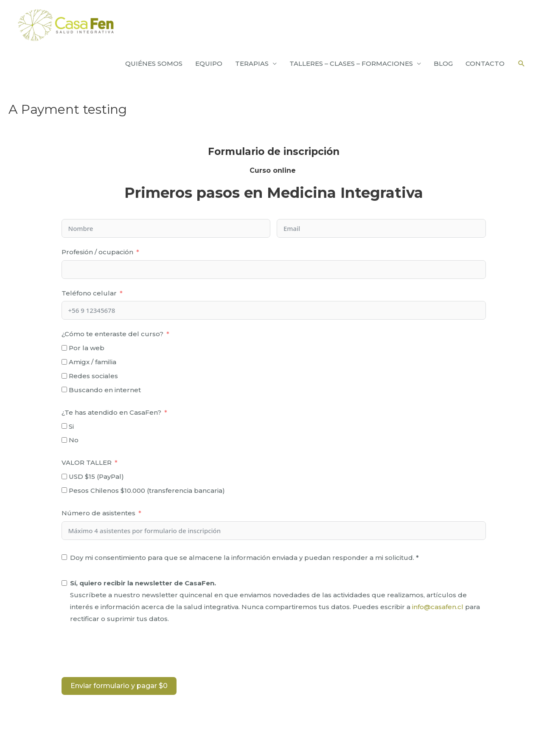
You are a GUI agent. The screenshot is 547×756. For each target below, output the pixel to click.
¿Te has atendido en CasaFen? (111, 412)
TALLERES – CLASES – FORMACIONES (351, 63)
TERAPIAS (252, 63)
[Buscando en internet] (64, 389)
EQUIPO (209, 63)
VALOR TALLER (87, 462)
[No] (64, 440)
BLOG (443, 63)
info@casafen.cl (438, 607)
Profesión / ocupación (97, 252)
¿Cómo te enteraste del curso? (112, 334)
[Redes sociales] (64, 376)
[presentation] (126, 652)
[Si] (64, 426)
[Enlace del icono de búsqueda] (522, 64)
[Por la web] (64, 348)
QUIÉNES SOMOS (154, 63)
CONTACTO (485, 63)
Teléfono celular (89, 293)
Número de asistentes (98, 513)
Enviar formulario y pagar (119, 686)
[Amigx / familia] (64, 362)
